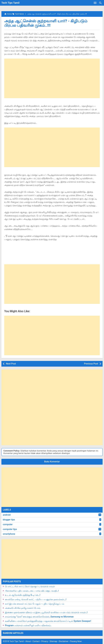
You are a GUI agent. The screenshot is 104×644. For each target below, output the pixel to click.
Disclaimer (64, 641)
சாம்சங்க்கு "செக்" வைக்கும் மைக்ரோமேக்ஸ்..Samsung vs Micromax (39, 617)
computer (8, 524)
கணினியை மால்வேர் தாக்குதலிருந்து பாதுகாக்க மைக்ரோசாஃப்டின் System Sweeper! (48, 621)
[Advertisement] (52, 78)
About (28, 641)
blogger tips (9, 520)
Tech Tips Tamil (10, 3)
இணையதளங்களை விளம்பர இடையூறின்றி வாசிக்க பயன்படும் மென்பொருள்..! (46, 612)
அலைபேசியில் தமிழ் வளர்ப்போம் (23, 608)
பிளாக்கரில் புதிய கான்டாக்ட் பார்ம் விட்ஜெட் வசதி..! (32, 591)
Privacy (45, 641)
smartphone (9, 534)
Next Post (11, 364)
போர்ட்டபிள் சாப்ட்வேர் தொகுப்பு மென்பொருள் (30, 586)
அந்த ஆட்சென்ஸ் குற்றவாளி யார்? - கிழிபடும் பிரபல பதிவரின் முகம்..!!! (46, 23)
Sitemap (53, 641)
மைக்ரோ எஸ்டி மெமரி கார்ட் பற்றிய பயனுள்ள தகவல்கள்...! (36, 599)
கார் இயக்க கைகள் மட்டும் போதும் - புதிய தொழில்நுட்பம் (35, 604)
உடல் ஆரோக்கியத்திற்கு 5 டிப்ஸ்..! (23, 595)
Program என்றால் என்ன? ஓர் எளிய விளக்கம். (28, 625)
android (7, 515)
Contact (36, 641)
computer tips (10, 529)
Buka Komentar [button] (52, 462)
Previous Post (91, 364)
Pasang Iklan (76, 641)
